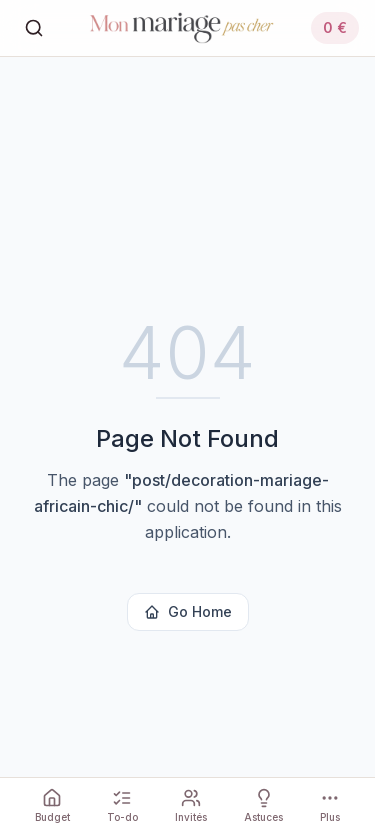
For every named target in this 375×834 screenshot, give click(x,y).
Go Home (188, 611)
